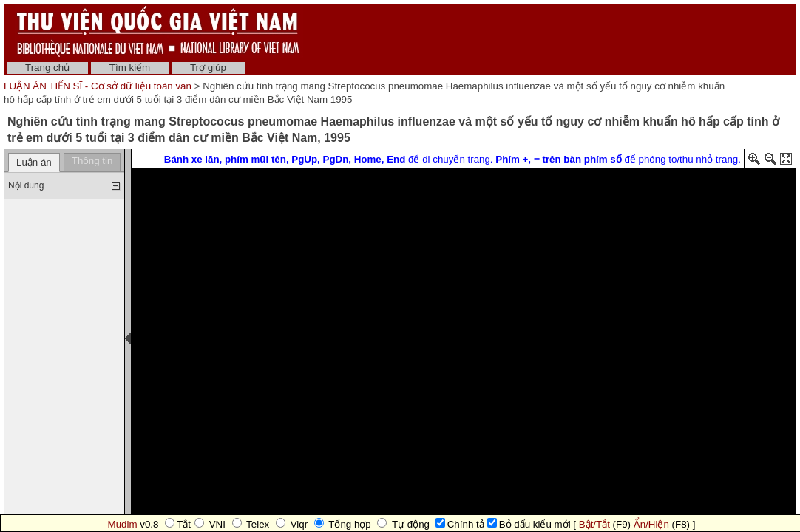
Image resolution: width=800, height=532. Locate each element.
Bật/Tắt (594, 524)
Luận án (34, 162)
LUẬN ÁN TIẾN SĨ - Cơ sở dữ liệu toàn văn (99, 86)
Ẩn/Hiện (651, 524)
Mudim (123, 524)
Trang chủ (47, 68)
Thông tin (92, 161)
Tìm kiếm (130, 68)
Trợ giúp (208, 68)
